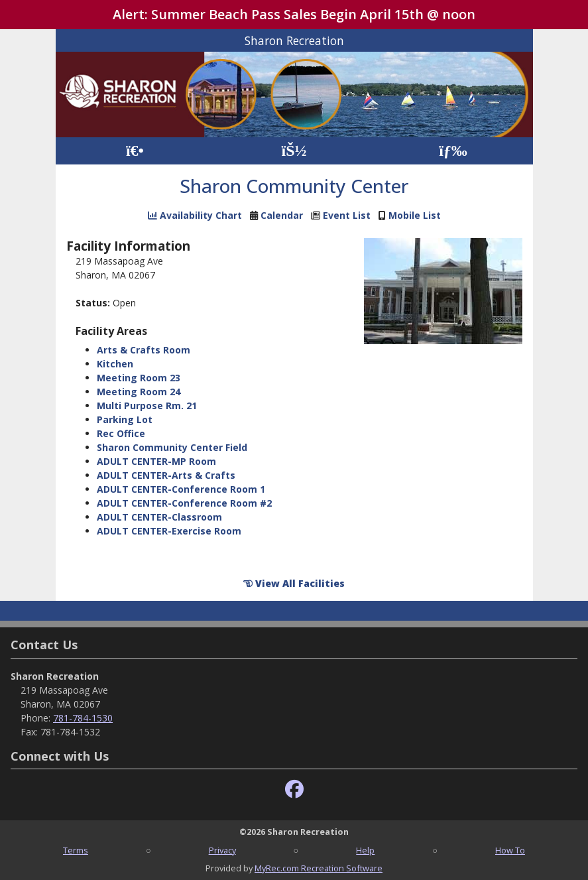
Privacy (222, 850)
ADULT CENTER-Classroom (159, 517)
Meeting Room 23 (139, 378)
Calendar (282, 215)
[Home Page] (135, 151)
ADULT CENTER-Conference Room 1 (181, 489)
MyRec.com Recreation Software (319, 868)
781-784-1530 (83, 718)
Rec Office (121, 433)
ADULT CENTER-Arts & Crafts (166, 475)
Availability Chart (195, 215)
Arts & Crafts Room (144, 350)
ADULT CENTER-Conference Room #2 (184, 503)
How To (510, 850)
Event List (347, 215)
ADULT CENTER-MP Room (156, 461)
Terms (76, 850)
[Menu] (453, 151)
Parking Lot (125, 419)
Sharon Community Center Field (172, 447)
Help (365, 850)
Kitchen (115, 364)
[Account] (294, 151)
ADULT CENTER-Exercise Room (169, 531)
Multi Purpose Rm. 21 (147, 406)
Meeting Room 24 (139, 392)
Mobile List (415, 215)
